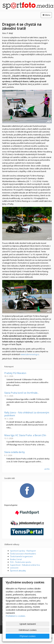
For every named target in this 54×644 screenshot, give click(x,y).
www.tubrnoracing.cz (30, 354)
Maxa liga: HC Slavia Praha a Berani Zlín (25, 435)
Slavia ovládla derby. (15, 452)
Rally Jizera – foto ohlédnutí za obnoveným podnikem (27, 414)
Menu (46, 15)
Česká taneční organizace (21, 556)
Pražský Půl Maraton (15, 373)
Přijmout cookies (28, 636)
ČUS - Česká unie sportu (21, 562)
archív (47, 469)
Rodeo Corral (16, 559)
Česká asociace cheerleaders (23, 554)
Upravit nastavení (28, 624)
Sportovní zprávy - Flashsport (23, 551)
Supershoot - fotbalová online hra (25, 565)
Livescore (14, 568)
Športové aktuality (18, 571)
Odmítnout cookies (28, 630)
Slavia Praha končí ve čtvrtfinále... (22, 393)
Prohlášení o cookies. (16, 616)
